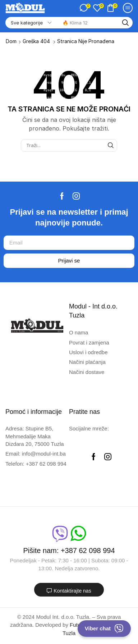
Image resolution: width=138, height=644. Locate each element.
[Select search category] (31, 23)
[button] (85, 8)
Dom (11, 41)
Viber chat (104, 629)
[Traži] (125, 23)
